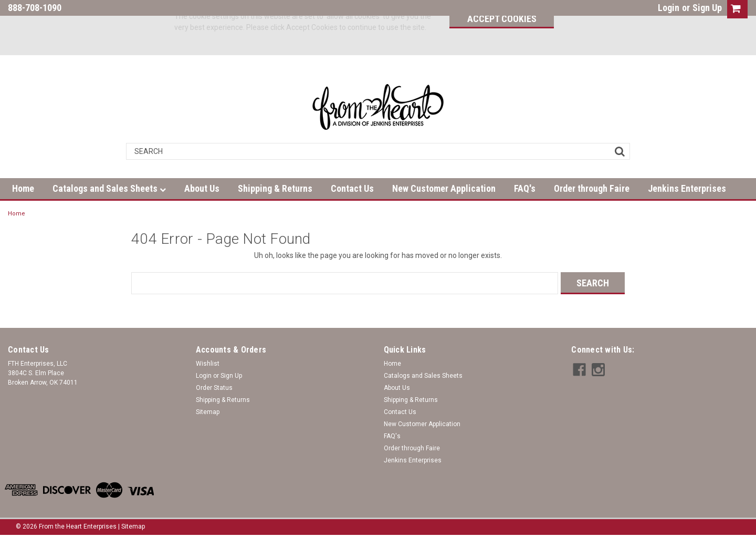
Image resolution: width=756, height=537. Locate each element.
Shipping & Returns (275, 188)
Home (23, 188)
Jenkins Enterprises (687, 188)
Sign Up (707, 8)
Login (669, 8)
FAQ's (525, 188)
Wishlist (208, 364)
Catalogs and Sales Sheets (109, 188)
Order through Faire (592, 188)
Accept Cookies (502, 19)
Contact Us (352, 188)
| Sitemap (132, 526)
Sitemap (208, 412)
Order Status (214, 388)
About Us (202, 188)
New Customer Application (444, 188)
